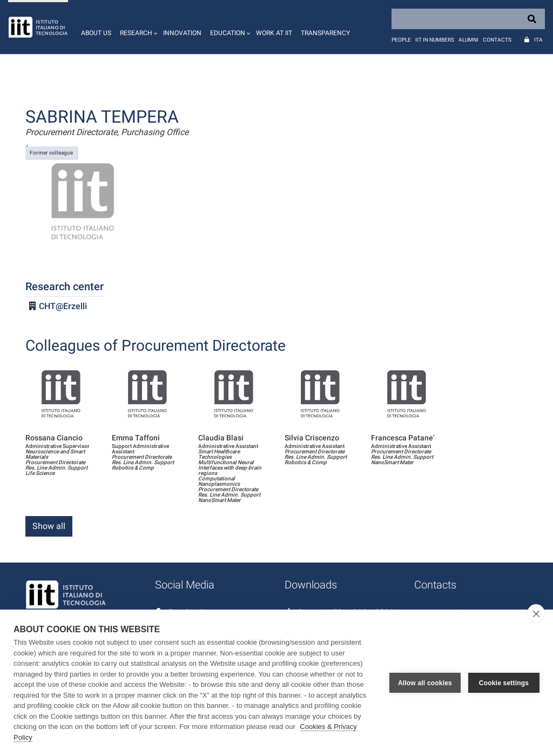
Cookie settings (504, 683)
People (401, 40)
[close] (536, 613)
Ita (538, 40)
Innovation (182, 33)
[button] (137, 27)
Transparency (325, 33)
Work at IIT (274, 33)
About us (96, 33)
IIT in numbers (435, 40)
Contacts (497, 40)
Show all (49, 526)
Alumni (468, 40)
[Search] (468, 19)
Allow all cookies (425, 683)
